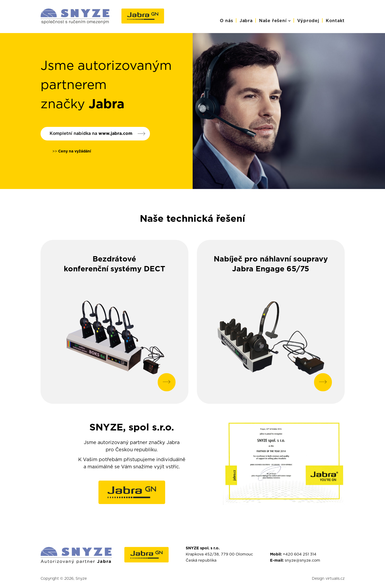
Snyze (81, 579)
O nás (227, 21)
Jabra (246, 21)
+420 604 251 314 (300, 554)
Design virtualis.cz (328, 579)
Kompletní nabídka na (91, 134)
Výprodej (308, 21)
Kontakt (335, 21)
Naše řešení (275, 21)
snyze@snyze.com (302, 561)
